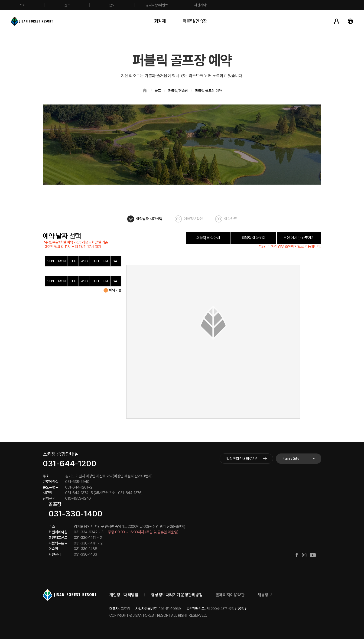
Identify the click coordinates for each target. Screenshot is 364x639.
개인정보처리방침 (124, 595)
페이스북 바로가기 (297, 555)
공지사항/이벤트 (157, 5)
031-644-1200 (69, 463)
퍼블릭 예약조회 (253, 238)
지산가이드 (202, 5)
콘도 (112, 5)
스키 (23, 5)
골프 (67, 5)
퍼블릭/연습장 (195, 21)
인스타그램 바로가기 (304, 555)
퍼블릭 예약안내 (208, 238)
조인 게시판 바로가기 (299, 238)
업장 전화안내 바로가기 (242, 459)
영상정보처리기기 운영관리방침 (177, 595)
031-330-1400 (75, 514)
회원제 (160, 21)
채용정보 (265, 595)
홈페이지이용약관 (230, 595)
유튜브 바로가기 (313, 555)
